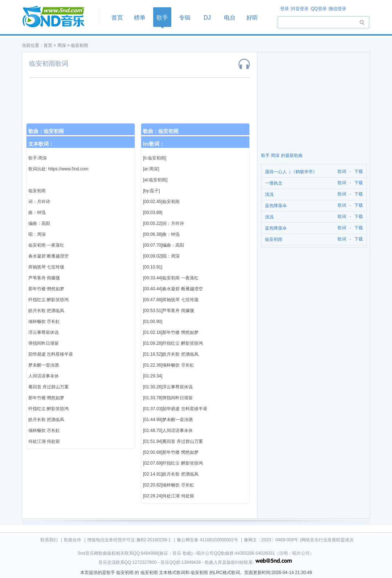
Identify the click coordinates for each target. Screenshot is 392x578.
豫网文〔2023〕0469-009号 (271, 540)
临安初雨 (79, 45)
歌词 (341, 172)
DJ (207, 18)
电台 (230, 18)
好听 (252, 18)
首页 (58, 17)
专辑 (185, 18)
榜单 (140, 18)
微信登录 (338, 9)
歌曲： (46, 131)
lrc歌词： (154, 144)
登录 (285, 9)
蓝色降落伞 (276, 206)
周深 (62, 45)
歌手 (162, 18)
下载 (359, 172)
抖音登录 (300, 9)
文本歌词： (41, 144)
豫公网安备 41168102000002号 (207, 540)
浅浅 (269, 194)
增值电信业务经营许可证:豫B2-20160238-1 (129, 540)
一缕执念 (274, 183)
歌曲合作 (73, 540)
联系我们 (49, 540)
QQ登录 (319, 9)
